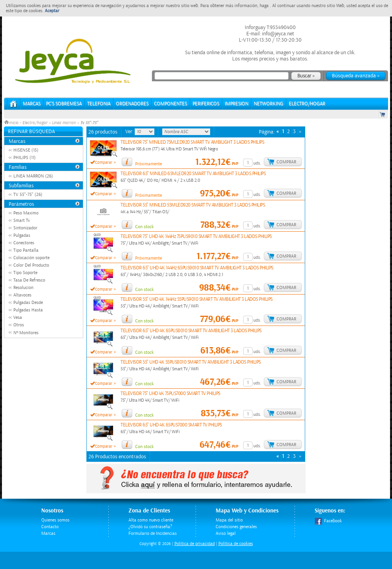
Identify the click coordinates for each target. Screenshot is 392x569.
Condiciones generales (236, 527)
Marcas (32, 104)
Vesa (18, 317)
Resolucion (23, 288)
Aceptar (52, 11)
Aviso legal (226, 533)
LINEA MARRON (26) (33, 176)
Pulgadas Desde (28, 303)
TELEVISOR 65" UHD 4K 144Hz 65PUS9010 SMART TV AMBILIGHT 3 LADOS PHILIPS (197, 268)
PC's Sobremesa (64, 104)
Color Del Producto (31, 265)
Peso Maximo (26, 213)
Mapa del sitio (229, 520)
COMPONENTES (170, 104)
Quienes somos (55, 520)
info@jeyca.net (278, 34)
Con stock (144, 227)
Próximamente (148, 164)
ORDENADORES (132, 104)
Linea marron (64, 123)
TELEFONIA (99, 104)
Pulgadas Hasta (28, 310)
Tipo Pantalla (26, 250)
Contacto (50, 527)
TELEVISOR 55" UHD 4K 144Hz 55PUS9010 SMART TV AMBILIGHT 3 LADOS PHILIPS (197, 299)
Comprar (286, 162)
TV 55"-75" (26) (28, 195)
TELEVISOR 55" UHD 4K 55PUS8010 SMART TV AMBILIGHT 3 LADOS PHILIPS (191, 362)
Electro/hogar (35, 123)
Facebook (328, 521)
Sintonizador (25, 228)
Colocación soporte (31, 258)
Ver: (130, 132)
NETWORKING (268, 104)
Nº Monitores (26, 333)
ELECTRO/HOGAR (307, 104)
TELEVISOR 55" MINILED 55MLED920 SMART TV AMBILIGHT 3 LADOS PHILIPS (193, 205)
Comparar (104, 163)
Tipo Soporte (25, 273)
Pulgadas (22, 235)
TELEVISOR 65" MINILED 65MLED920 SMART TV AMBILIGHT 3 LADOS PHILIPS (193, 174)
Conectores (24, 243)
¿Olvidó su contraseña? (150, 527)
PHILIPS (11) (25, 158)
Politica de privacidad (195, 544)
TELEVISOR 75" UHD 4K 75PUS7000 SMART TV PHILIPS (170, 394)
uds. (257, 163)
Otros (19, 325)
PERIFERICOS (206, 104)
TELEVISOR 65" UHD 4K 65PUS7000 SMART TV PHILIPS (171, 425)
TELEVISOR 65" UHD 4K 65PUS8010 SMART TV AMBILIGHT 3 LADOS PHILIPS (191, 331)
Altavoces (22, 295)
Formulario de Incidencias (153, 533)
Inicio (12, 123)
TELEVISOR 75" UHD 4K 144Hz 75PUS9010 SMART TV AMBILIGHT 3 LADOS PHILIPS (196, 237)
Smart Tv (22, 220)
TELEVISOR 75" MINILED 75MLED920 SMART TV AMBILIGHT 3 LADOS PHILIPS (192, 142)
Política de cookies (236, 544)
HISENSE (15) (26, 150)
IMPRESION (236, 104)
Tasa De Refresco (29, 280)
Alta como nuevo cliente (151, 520)
